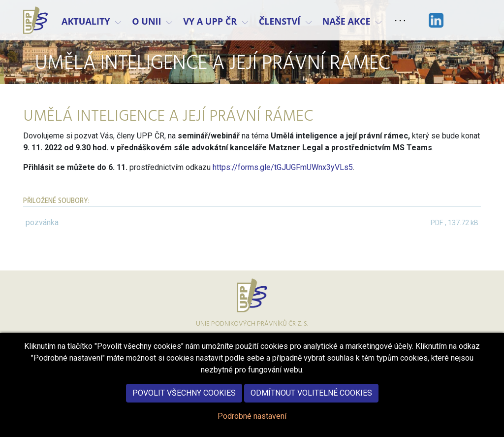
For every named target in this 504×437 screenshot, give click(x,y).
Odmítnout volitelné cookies (311, 400)
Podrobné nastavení (252, 423)
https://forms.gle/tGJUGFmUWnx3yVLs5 (283, 167)
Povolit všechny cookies (184, 400)
